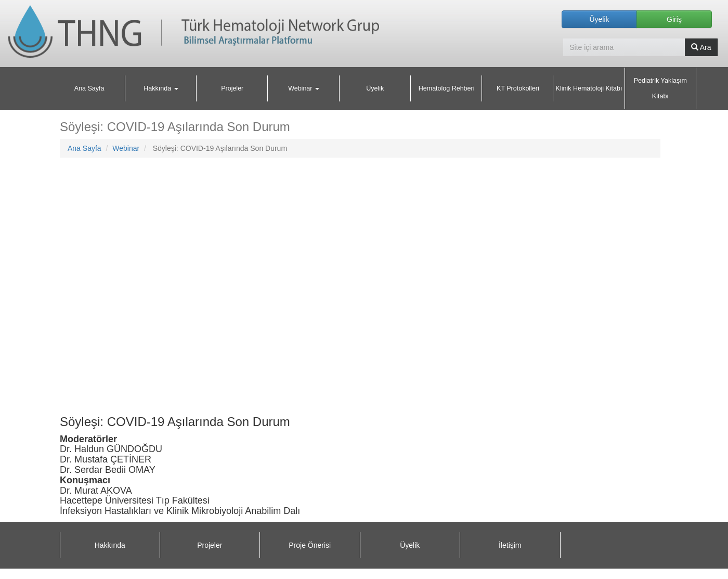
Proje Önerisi (310, 545)
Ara (701, 47)
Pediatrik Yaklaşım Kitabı (660, 88)
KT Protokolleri (518, 88)
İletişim (510, 545)
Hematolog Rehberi (447, 88)
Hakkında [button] (161, 88)
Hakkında (110, 545)
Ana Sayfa (89, 88)
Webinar (126, 148)
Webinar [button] (304, 88)
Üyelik (599, 19)
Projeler (232, 88)
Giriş (674, 19)
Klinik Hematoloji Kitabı (589, 88)
